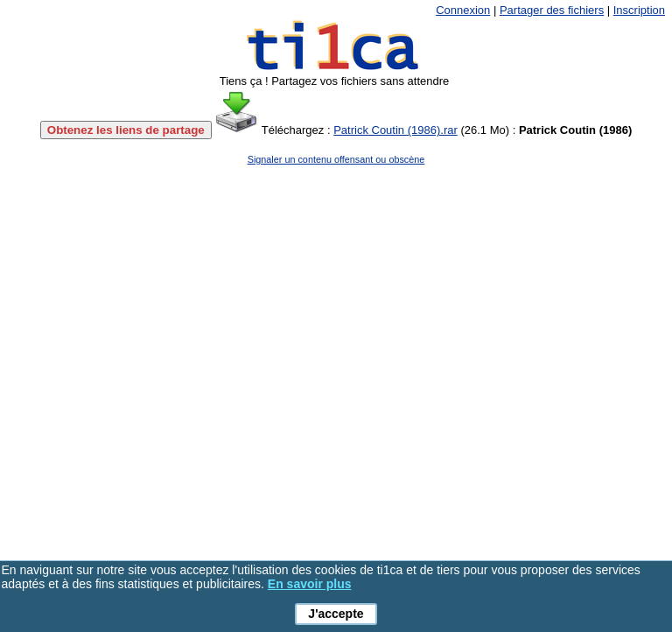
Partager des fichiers (552, 10)
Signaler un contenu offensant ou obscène (336, 159)
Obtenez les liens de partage (126, 130)
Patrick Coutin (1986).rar (395, 130)
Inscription (639, 10)
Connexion (463, 10)
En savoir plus (310, 584)
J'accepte (336, 614)
